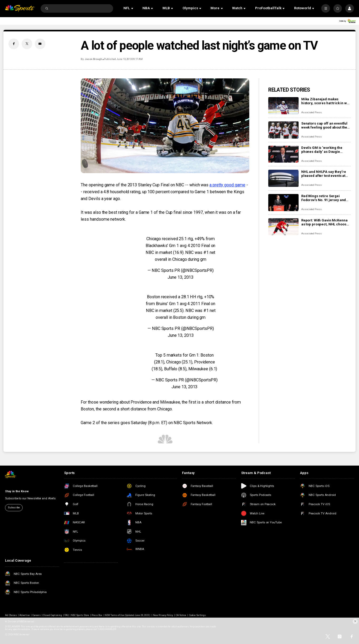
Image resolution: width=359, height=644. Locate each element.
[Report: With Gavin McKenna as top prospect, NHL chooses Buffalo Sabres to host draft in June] (283, 227)
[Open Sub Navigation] (133, 8)
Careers (37, 615)
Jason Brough (93, 59)
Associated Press (312, 112)
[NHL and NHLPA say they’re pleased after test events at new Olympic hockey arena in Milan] (283, 178)
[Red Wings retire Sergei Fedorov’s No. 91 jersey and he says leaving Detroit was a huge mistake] (283, 203)
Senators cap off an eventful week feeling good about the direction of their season (324, 125)
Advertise (25, 615)
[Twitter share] (27, 44)
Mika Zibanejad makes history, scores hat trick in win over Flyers (326, 101)
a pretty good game (227, 185)
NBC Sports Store (80, 615)
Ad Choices (11, 615)
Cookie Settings (197, 615)
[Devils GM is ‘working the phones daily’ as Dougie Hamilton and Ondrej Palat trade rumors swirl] (283, 154)
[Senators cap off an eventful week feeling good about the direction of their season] (283, 130)
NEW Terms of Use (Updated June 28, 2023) (128, 615)
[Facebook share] (14, 44)
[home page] (20, 9)
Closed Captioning (52, 615)
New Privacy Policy (163, 615)
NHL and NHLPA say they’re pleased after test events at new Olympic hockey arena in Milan (325, 174)
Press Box (97, 615)
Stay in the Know (17, 491)
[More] (326, 8)
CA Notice (181, 615)
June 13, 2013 (180, 277)
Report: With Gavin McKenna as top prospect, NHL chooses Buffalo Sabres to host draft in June (326, 222)
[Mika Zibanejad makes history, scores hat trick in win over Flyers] (283, 106)
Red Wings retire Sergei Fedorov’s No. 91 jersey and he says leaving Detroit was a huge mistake (325, 198)
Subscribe (14, 507)
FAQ (66, 615)
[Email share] (40, 44)
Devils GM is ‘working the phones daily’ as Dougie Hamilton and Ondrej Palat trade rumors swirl (323, 150)
